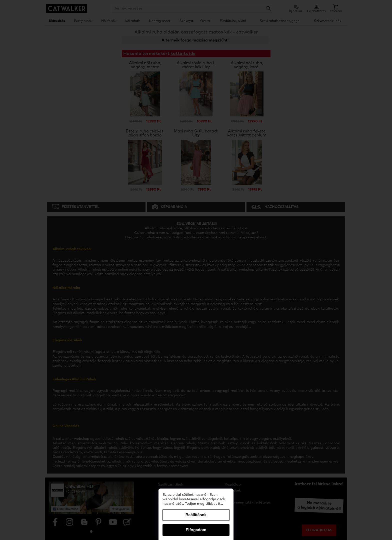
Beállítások (196, 515)
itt (220, 504)
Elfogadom (196, 530)
